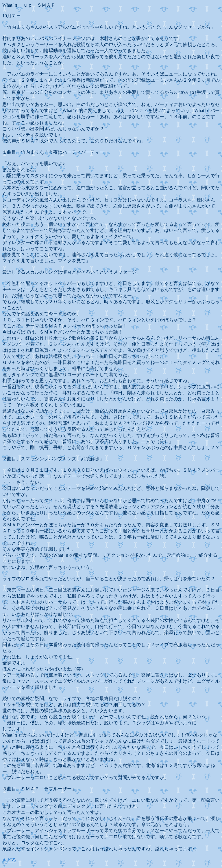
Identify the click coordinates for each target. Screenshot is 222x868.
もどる (9, 860)
